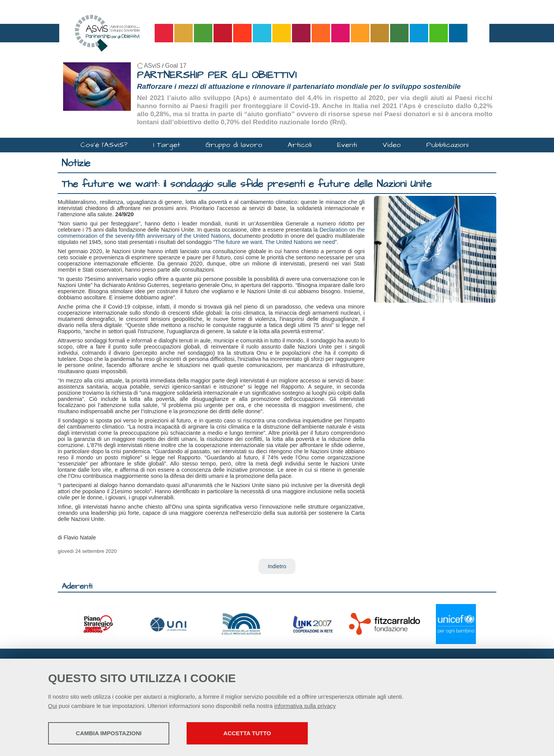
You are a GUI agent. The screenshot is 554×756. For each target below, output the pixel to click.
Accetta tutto (247, 733)
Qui (53, 706)
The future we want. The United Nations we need (275, 242)
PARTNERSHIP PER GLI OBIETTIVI (217, 75)
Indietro (277, 566)
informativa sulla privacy (305, 706)
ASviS (152, 66)
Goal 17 (176, 66)
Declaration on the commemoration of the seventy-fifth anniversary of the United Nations (211, 233)
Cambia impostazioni (109, 733)
